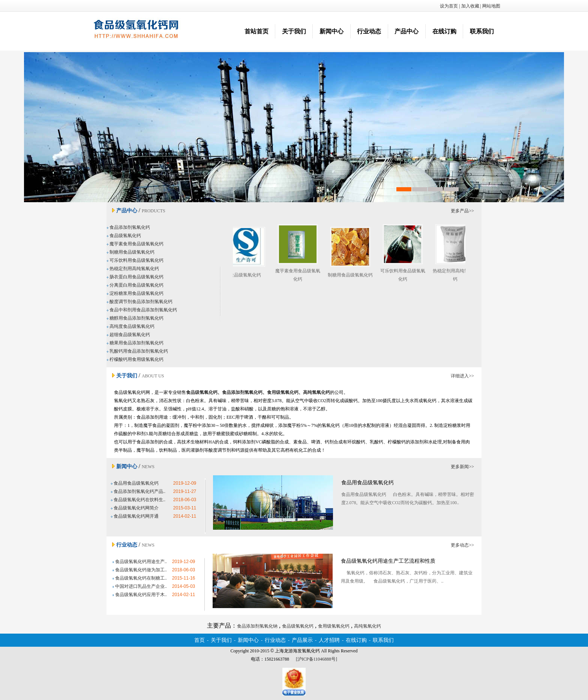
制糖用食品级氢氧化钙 (130, 252)
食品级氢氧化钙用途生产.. (139, 562)
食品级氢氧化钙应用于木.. (139, 595)
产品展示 (302, 640)
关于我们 (294, 31)
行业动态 (369, 31)
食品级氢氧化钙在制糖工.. (139, 578)
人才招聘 (329, 640)
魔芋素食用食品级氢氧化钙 (135, 244)
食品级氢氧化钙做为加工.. (139, 570)
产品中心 (406, 31)
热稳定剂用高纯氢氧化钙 (133, 269)
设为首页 (449, 6)
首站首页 (256, 31)
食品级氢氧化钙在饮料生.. (138, 500)
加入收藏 (470, 6)
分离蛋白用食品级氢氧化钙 (135, 285)
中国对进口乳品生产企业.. (139, 586)
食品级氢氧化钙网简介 (135, 508)
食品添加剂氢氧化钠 (294, 127)
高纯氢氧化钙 (367, 626)
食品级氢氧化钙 (124, 236)
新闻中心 (331, 31)
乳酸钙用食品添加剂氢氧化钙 (137, 351)
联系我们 (482, 31)
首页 (199, 640)
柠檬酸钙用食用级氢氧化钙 (135, 359)
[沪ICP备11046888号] (316, 659)
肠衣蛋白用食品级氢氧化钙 (135, 277)
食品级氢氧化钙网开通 (135, 516)
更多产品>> (462, 211)
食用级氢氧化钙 (334, 626)
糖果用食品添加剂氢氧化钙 (135, 343)
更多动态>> (462, 545)
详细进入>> (462, 376)
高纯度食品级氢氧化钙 (130, 326)
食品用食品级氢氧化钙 (135, 483)
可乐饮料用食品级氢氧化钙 (135, 260)
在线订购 (444, 31)
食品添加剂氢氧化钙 (128, 227)
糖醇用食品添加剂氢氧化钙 (135, 318)
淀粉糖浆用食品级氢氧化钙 (135, 293)
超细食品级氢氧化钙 (128, 335)
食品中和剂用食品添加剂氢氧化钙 (142, 310)
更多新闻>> (462, 467)
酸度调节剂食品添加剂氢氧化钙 (139, 302)
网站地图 (491, 6)
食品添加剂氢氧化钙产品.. (138, 491)
